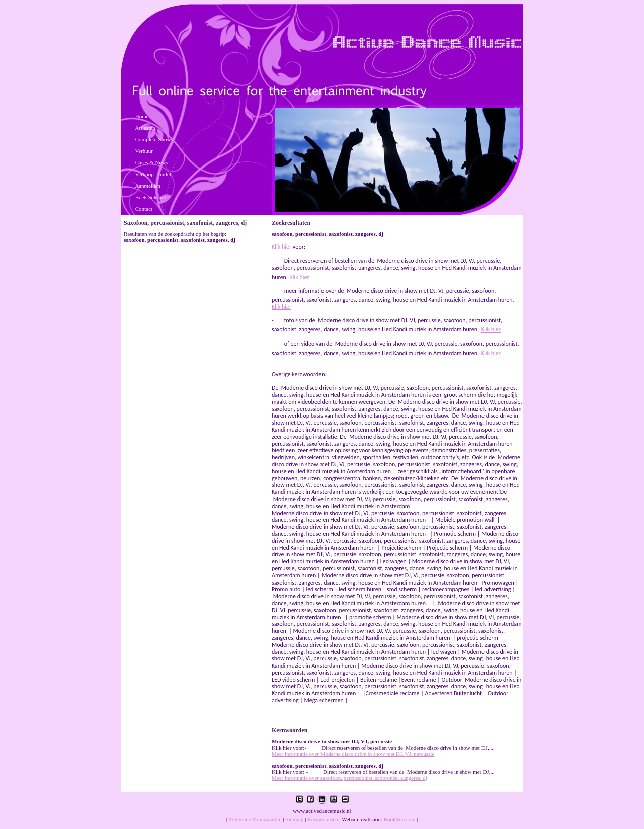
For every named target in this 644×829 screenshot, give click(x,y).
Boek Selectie (151, 197)
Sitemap (294, 819)
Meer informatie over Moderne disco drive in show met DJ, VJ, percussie (353, 754)
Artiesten (145, 128)
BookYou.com (400, 819)
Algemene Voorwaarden (255, 819)
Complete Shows (154, 139)
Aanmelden (148, 186)
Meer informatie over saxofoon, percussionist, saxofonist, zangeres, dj (349, 778)
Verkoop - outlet (153, 174)
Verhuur (144, 151)
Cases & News (152, 162)
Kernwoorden (323, 819)
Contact (144, 209)
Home (142, 116)
